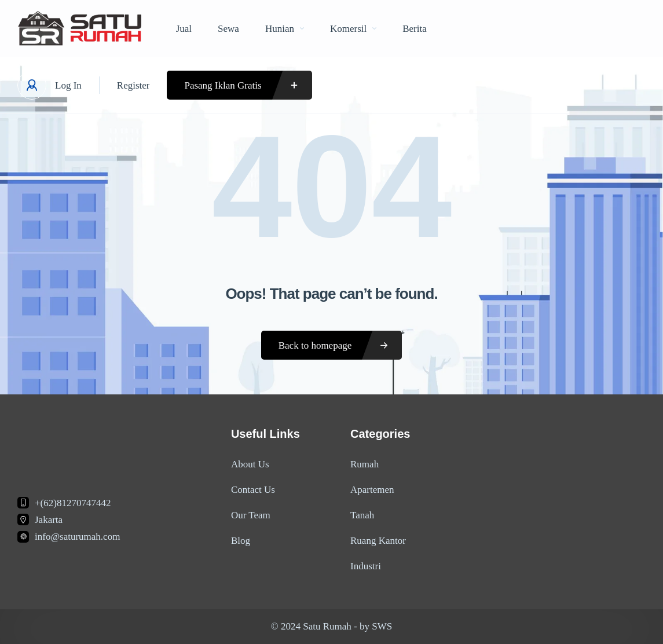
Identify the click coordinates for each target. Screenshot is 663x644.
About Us (250, 464)
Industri (366, 566)
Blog (241, 541)
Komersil (353, 29)
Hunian (285, 29)
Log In (68, 85)
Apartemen (372, 490)
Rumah (365, 464)
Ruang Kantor (378, 541)
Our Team (251, 515)
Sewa (228, 29)
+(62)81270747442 (73, 503)
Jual (184, 29)
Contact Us (253, 490)
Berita (415, 29)
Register (133, 85)
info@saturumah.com (77, 537)
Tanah (362, 515)
